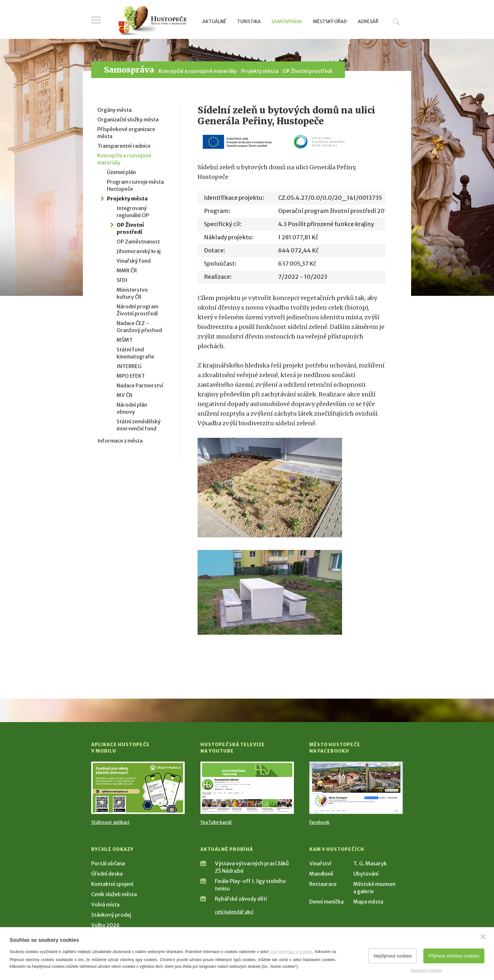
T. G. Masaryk (370, 863)
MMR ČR (127, 270)
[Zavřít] (483, 937)
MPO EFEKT (131, 376)
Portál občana (108, 863)
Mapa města (368, 902)
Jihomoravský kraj (139, 251)
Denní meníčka (326, 902)
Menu (96, 20)
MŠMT (125, 340)
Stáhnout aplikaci (110, 822)
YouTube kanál (216, 822)
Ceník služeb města (114, 894)
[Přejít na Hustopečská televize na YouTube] (247, 788)
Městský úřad (330, 22)
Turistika (249, 22)
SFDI (122, 280)
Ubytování (366, 874)
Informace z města (120, 441)
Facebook (319, 822)
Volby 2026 (105, 925)
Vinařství (320, 863)
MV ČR (124, 395)
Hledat (396, 22)
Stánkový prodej (111, 915)
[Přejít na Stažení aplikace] (138, 788)
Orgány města (115, 110)
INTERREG (129, 366)
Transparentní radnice (124, 146)
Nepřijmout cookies (393, 956)
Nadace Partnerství (140, 385)
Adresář (368, 22)
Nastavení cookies (426, 970)
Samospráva (287, 22)
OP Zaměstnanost (138, 242)
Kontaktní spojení (112, 884)
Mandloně (321, 874)
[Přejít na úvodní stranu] (152, 21)
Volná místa (105, 905)
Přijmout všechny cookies (454, 956)
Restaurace (323, 884)
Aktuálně (214, 22)
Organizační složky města (128, 119)
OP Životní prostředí (307, 71)
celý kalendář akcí (234, 912)
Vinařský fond (134, 261)
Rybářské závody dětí (241, 899)
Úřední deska (107, 874)
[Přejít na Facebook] (356, 788)
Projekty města (260, 71)
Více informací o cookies (291, 952)
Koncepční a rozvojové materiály (198, 71)
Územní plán (121, 172)
